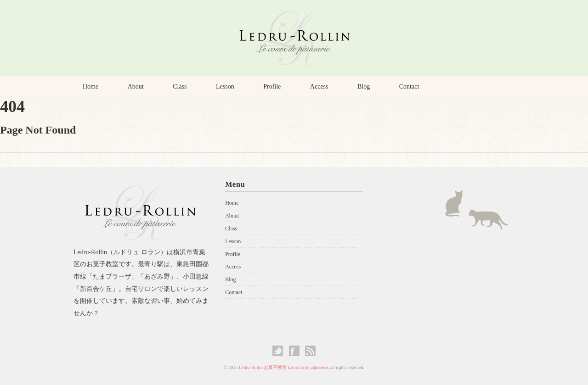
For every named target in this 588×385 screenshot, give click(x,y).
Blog (364, 86)
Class (180, 86)
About (136, 86)
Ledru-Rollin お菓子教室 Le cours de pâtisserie (283, 367)
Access (319, 86)
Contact (409, 86)
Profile (272, 86)
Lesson (225, 86)
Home (90, 86)
